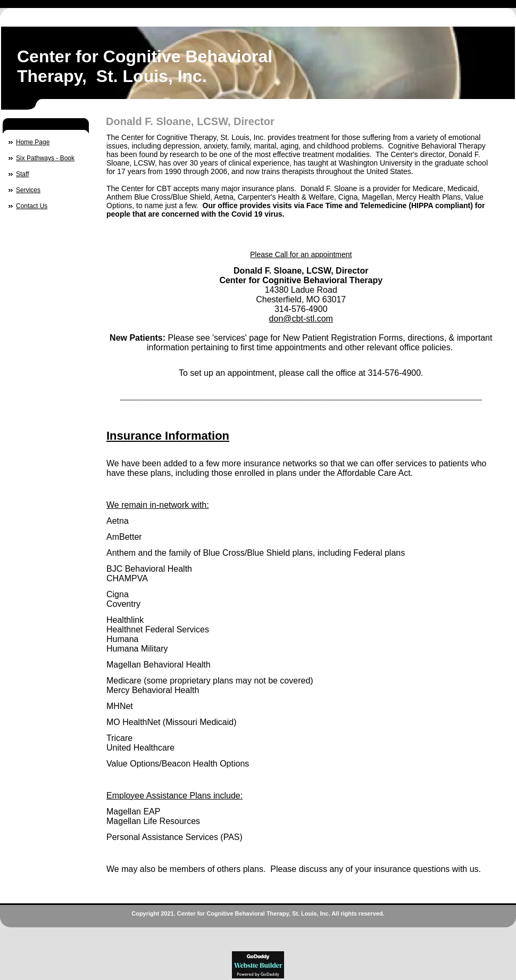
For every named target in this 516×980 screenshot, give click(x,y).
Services (28, 190)
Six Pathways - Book (45, 158)
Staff (22, 174)
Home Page (33, 142)
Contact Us (32, 206)
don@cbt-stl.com (301, 319)
